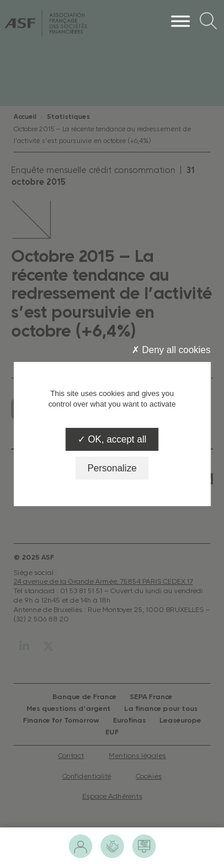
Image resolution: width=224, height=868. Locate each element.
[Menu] (180, 21)
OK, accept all (112, 439)
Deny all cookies (171, 350)
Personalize (112, 468)
